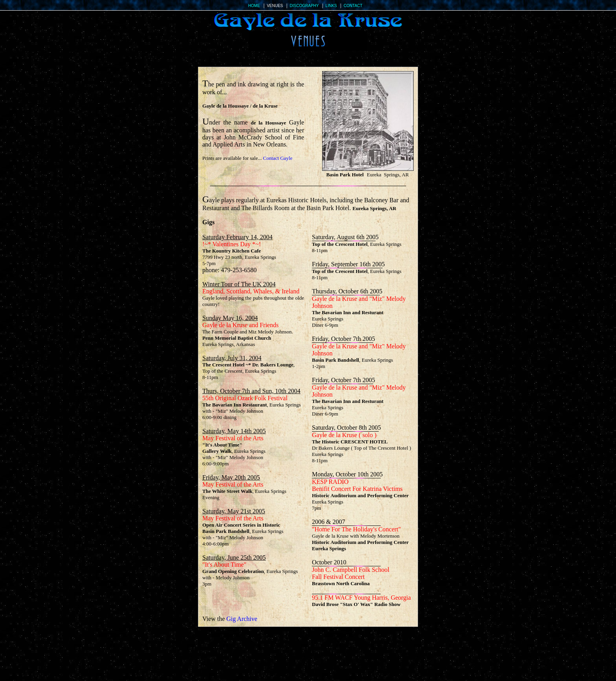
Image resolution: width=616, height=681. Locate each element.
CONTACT (353, 6)
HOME (254, 6)
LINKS (331, 6)
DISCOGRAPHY (304, 6)
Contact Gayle (278, 158)
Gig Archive (242, 619)
